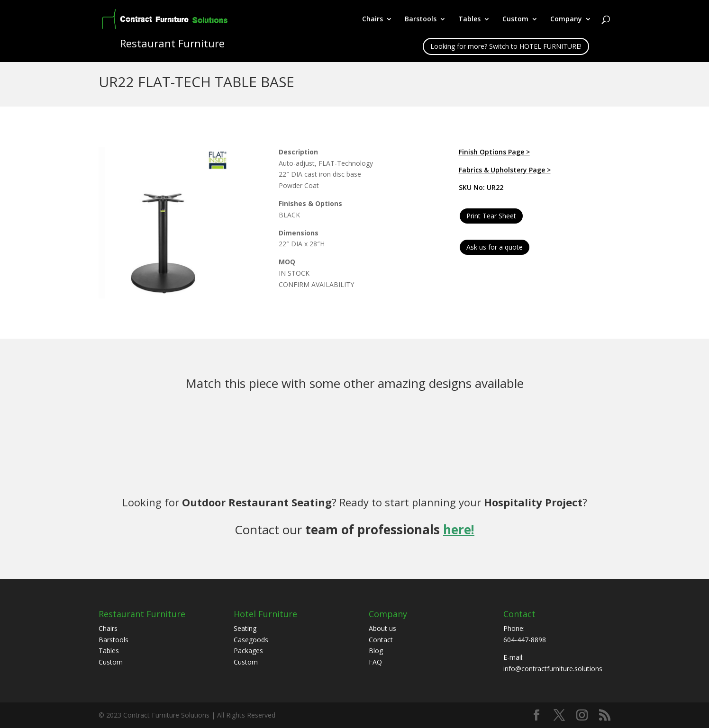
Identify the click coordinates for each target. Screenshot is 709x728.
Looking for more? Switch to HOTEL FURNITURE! (506, 46)
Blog (376, 651)
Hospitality (513, 502)
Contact (381, 640)
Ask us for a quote (495, 247)
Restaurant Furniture (142, 614)
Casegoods (251, 640)
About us (382, 628)
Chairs (373, 19)
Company (566, 19)
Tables (469, 19)
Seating (245, 628)
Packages (248, 651)
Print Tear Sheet (491, 216)
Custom (515, 19)
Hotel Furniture (265, 614)
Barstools (421, 19)
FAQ (375, 662)
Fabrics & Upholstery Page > (505, 170)
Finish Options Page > (494, 152)
